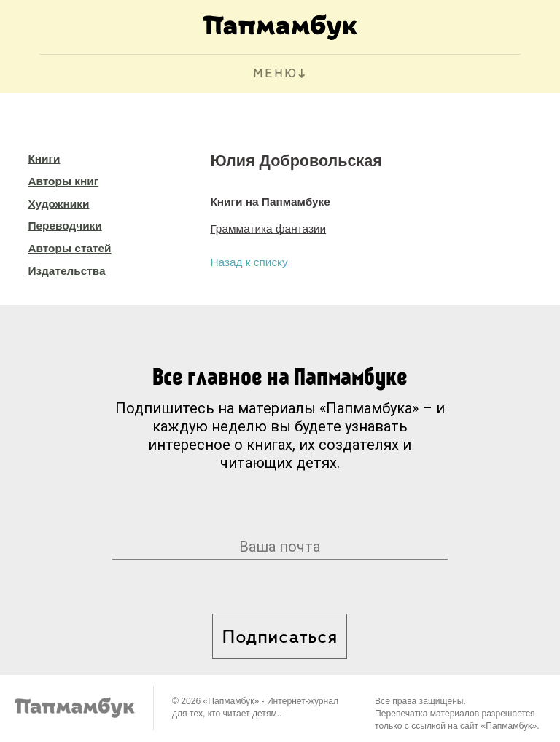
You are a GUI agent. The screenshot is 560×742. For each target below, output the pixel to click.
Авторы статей (69, 248)
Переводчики (65, 226)
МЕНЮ (275, 74)
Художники (58, 204)
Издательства (66, 271)
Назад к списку (249, 262)
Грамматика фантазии (268, 229)
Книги (44, 159)
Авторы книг (63, 181)
